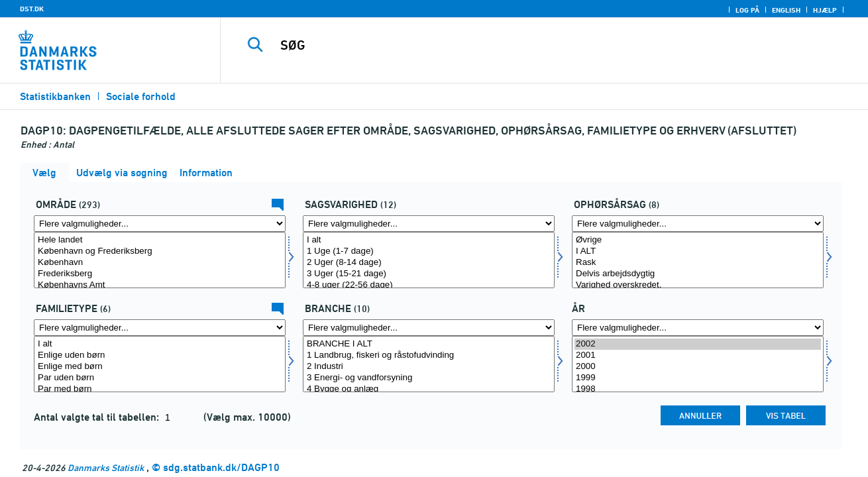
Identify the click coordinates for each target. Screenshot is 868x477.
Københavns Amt (160, 285)
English (786, 10)
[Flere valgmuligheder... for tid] (698, 328)
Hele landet (160, 240)
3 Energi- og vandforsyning (429, 378)
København (160, 263)
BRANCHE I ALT (429, 344)
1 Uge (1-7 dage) (429, 251)
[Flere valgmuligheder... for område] (160, 224)
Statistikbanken (55, 96)
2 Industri (429, 367)
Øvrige (698, 240)
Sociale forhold (141, 96)
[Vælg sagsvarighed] (429, 260)
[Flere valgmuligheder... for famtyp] (160, 328)
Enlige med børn (160, 367)
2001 (698, 355)
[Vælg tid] (698, 364)
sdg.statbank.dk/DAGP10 (221, 467)
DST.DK (32, 9)
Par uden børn (160, 378)
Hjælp (825, 10)
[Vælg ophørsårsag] (698, 260)
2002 (698, 344)
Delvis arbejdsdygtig (698, 274)
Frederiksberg (160, 274)
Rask (698, 263)
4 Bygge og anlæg (429, 389)
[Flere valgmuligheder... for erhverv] (429, 328)
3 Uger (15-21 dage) (429, 274)
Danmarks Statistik (106, 467)
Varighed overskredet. (698, 285)
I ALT (698, 251)
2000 (698, 367)
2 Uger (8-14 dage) (429, 263)
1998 (698, 389)
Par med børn (160, 389)
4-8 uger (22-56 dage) (429, 285)
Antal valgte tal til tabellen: (98, 417)
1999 (698, 378)
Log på (747, 10)
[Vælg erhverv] (429, 364)
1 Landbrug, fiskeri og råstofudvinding (429, 355)
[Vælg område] (160, 260)
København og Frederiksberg (160, 251)
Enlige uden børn (160, 355)
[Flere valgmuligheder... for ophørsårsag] (698, 224)
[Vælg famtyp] (160, 364)
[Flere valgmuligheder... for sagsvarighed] (429, 224)
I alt (429, 240)
